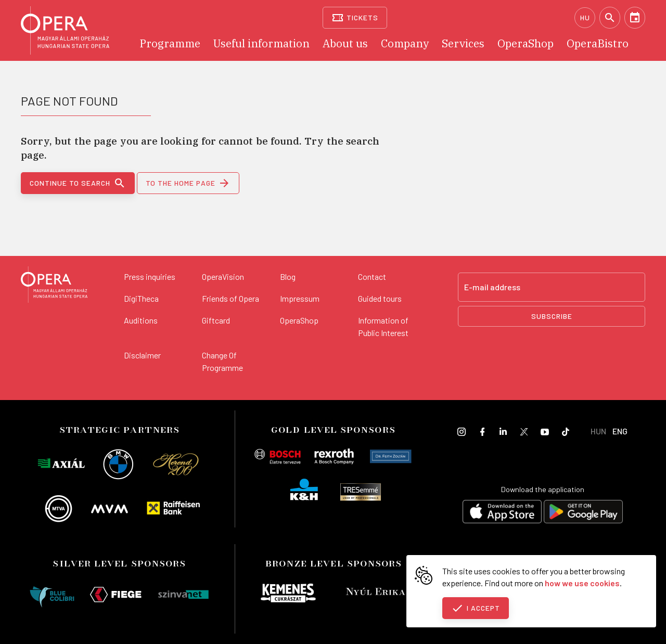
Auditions (141, 320)
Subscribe (552, 316)
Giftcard (216, 320)
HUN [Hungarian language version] (598, 431)
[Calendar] (635, 18)
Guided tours (380, 298)
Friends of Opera (230, 298)
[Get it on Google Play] (583, 513)
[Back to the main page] (54, 286)
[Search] (610, 18)
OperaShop (299, 320)
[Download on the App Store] (502, 513)
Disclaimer (142, 355)
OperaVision (223, 276)
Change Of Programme (222, 361)
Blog (288, 276)
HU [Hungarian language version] (585, 17)
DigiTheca (141, 298)
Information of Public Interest (383, 326)
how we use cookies (582, 583)
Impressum (300, 298)
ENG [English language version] (620, 431)
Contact (372, 276)
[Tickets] (355, 18)
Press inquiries (150, 276)
